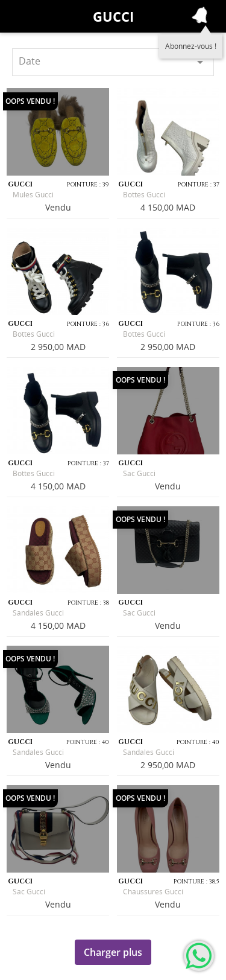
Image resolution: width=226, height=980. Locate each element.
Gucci (113, 16)
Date (113, 62)
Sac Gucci (139, 473)
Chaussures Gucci (153, 892)
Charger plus (113, 952)
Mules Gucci (33, 195)
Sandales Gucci (38, 613)
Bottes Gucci (144, 195)
